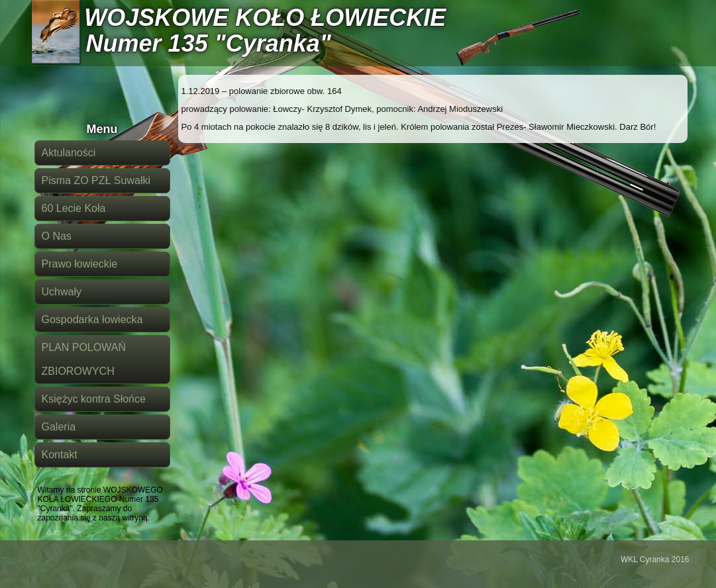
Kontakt (60, 455)
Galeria (59, 427)
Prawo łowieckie (80, 264)
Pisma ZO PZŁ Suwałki (96, 180)
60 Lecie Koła (74, 208)
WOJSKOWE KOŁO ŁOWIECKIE (265, 18)
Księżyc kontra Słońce (94, 399)
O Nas (57, 236)
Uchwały (62, 292)
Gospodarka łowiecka (92, 319)
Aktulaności (69, 153)
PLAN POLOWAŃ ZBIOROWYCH (84, 359)
